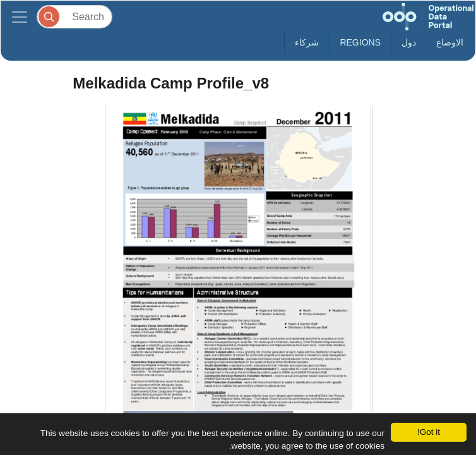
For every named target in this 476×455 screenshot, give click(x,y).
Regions (360, 42)
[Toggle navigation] (20, 17)
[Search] (74, 17)
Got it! (429, 432)
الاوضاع (450, 42)
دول (409, 42)
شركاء (307, 42)
